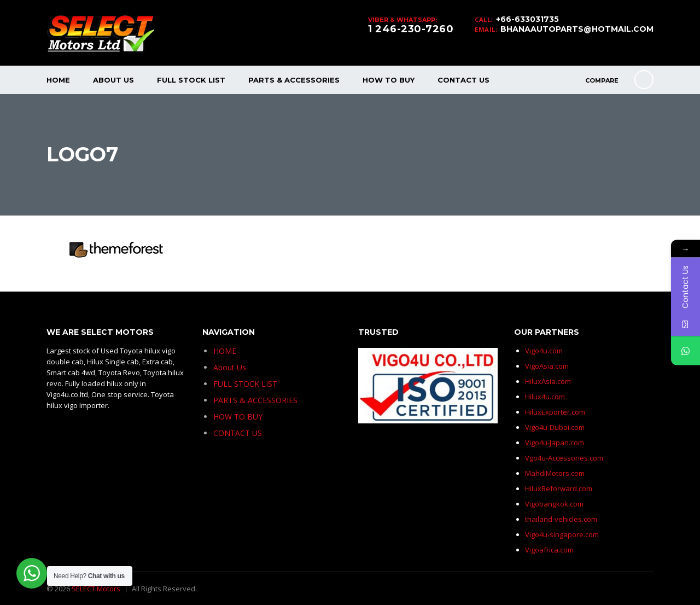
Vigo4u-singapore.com (562, 534)
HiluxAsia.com (548, 381)
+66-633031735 (527, 19)
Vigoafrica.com (549, 550)
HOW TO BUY (389, 80)
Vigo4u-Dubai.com (555, 427)
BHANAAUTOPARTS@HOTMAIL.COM (577, 29)
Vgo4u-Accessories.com (564, 458)
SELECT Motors (96, 589)
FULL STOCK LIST (191, 80)
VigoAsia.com (547, 366)
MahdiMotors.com (555, 473)
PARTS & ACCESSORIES (294, 80)
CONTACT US (463, 80)
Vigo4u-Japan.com (555, 443)
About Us (113, 80)
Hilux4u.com (545, 397)
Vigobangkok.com (554, 504)
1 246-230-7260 (411, 29)
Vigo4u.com (544, 351)
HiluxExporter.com (555, 412)
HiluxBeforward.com (559, 488)
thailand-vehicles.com (562, 519)
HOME (58, 80)
